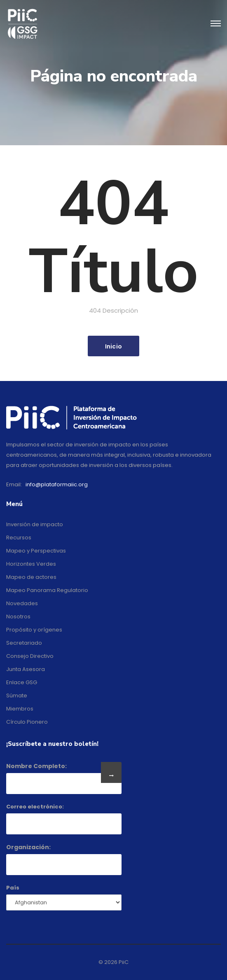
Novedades (22, 603)
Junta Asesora (26, 669)
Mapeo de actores (31, 577)
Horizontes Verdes (31, 564)
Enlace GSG (22, 682)
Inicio (114, 346)
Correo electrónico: (35, 807)
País (13, 888)
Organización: (28, 847)
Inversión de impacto (35, 524)
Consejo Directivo (30, 656)
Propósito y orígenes (34, 630)
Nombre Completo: (36, 766)
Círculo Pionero (27, 722)
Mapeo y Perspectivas (36, 551)
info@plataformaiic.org (57, 484)
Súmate (17, 696)
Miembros (20, 709)
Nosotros (18, 617)
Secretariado (24, 643)
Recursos (19, 538)
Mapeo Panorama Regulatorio (47, 590)
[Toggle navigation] (216, 24)
